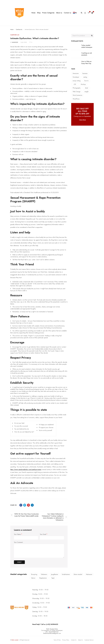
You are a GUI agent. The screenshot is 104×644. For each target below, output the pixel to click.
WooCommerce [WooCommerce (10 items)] (77, 95)
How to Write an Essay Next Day (86, 62)
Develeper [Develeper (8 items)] (76, 77)
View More (82, 120)
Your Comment (18, 542)
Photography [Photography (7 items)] (77, 88)
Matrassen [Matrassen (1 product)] (89, 574)
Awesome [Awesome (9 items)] (76, 73)
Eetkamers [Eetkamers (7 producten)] (44, 574)
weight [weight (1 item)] (86, 92)
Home (12, 29)
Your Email (44, 534)
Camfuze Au (19, 29)
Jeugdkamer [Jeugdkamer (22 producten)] (55, 574)
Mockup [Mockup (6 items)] (83, 84)
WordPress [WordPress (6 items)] (76, 99)
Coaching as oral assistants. (87, 54)
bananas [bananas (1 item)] (85, 73)
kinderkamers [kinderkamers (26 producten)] (66, 574)
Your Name (18, 534)
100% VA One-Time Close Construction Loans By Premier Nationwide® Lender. (27, 515)
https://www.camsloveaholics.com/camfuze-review (26, 470)
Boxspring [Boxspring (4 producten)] (34, 574)
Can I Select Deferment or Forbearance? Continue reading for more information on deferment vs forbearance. (53, 517)
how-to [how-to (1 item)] (86, 81)
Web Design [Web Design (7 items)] (77, 92)
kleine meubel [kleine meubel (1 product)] (78, 574)
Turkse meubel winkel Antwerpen (87, 46)
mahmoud (15, 42)
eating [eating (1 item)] (85, 77)
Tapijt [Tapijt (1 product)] (53, 578)
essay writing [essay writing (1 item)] (77, 81)
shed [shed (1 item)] (86, 88)
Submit (19, 562)
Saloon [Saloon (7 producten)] (33, 578)
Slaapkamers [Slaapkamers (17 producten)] (43, 578)
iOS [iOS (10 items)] (75, 84)
